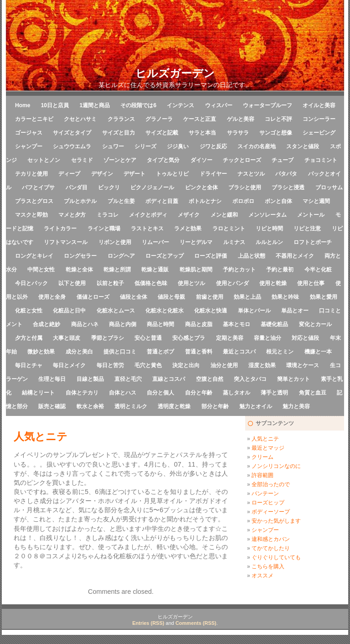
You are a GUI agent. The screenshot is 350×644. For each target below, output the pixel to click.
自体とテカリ (82, 393)
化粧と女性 (29, 311)
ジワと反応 (213, 146)
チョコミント (321, 160)
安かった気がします (276, 521)
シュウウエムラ (72, 146)
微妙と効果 (41, 352)
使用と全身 (52, 297)
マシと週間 (316, 201)
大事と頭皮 (67, 338)
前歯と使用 (210, 297)
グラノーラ (159, 119)
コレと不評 (278, 119)
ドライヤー (213, 174)
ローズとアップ (165, 256)
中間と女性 (41, 270)
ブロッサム (329, 187)
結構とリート (38, 393)
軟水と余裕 (90, 406)
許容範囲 (262, 475)
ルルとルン (269, 242)
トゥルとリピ (172, 174)
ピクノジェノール (152, 187)
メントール (311, 215)
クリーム (262, 457)
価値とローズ (93, 297)
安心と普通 (148, 338)
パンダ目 (77, 187)
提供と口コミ (120, 352)
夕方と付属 (29, 338)
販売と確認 (52, 406)
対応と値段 (305, 338)
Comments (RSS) (196, 623)
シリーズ (145, 146)
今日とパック (31, 283)
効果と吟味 (285, 297)
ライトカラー (60, 229)
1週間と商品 (95, 105)
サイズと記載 (162, 133)
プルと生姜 (121, 201)
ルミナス (234, 242)
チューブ (283, 160)
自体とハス (123, 393)
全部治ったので (271, 484)
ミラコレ (108, 215)
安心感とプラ (189, 338)
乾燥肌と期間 (196, 270)
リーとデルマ (196, 242)
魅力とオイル (256, 406)
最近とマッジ (268, 448)
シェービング (319, 133)
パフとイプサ (38, 187)
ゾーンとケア (120, 160)
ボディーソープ (271, 512)
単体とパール (254, 311)
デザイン (102, 174)
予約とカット (239, 270)
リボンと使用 (115, 242)
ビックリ (109, 187)
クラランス (121, 119)
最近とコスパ (239, 352)
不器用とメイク (295, 256)
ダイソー (201, 160)
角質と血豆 (313, 393)
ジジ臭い (178, 146)
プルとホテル (80, 201)
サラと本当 (202, 133)
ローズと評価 (211, 256)
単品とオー (295, 311)
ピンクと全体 (201, 187)
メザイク (189, 215)
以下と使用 (72, 283)
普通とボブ (160, 352)
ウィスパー (219, 105)
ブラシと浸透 (288, 187)
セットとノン (44, 160)
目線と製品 (90, 379)
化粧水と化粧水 (165, 311)
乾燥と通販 (155, 270)
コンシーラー (319, 119)
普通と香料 (199, 352)
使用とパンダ (232, 283)
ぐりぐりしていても (276, 557)
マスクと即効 (31, 215)
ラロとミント (229, 229)
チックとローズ (242, 160)
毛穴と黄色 (148, 365)
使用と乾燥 (273, 283)
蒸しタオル (237, 393)
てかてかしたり (271, 548)
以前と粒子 (110, 283)
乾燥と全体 (79, 270)
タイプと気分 (163, 160)
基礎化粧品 (274, 324)
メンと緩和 (224, 215)
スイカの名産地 (257, 146)
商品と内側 (123, 324)
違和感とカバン (271, 539)
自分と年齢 (199, 393)
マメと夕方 (72, 215)
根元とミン (280, 352)
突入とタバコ (250, 379)
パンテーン (265, 493)
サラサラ (238, 133)
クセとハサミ (80, 119)
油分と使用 (224, 365)
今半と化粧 (318, 270)
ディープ (69, 174)
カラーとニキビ (34, 119)
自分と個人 (160, 393)
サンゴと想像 (276, 133)
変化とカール (315, 324)
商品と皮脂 (199, 324)
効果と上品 (247, 297)
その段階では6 (138, 105)
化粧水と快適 (211, 311)
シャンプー (29, 146)
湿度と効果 (262, 365)
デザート (134, 174)
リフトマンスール (66, 242)
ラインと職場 (104, 229)
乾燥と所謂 (117, 270)
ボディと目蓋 (162, 201)
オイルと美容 (319, 105)
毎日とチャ (29, 365)
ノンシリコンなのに (276, 466)
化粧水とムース (116, 311)
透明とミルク (131, 406)
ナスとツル (251, 174)
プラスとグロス (34, 201)
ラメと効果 (188, 229)
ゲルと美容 (241, 119)
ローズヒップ (268, 503)
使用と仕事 (311, 283)
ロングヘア (121, 256)
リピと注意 (307, 229)
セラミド (82, 160)
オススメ (262, 576)
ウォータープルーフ (268, 105)
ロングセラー (80, 256)
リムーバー (155, 242)
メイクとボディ (148, 215)
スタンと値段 (303, 146)
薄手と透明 (274, 393)
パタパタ (286, 174)
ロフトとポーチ (313, 242)
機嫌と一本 (318, 352)
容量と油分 (268, 338)
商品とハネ (85, 324)
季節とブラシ (108, 338)
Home (23, 105)
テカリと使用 (31, 174)
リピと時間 (269, 229)
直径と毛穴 (128, 379)
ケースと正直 (200, 119)
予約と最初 (280, 270)
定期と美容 (230, 338)
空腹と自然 (210, 379)
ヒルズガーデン (175, 73)
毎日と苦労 (110, 365)
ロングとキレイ (34, 256)
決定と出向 (186, 365)
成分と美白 (79, 352)
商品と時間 (160, 324)
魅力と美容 (296, 406)
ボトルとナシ (205, 201)
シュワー (113, 146)
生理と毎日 (52, 379)
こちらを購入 (268, 566)
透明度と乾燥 (174, 406)
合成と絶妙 (46, 324)
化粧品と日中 (69, 311)
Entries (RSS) (148, 623)
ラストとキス (147, 229)
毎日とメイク (69, 365)
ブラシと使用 (245, 187)
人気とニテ (265, 439)
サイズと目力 (118, 133)
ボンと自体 (278, 201)
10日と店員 (55, 105)
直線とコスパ (169, 379)
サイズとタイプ (72, 133)
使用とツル (191, 283)
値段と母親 (171, 297)
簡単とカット (293, 379)
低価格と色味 (151, 283)
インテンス (180, 105)
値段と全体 (134, 297)
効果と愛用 (324, 297)
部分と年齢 (215, 406)
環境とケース (303, 365)
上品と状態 (252, 256)
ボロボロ (243, 201)
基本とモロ (237, 324)
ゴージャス (29, 133)
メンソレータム (268, 215)
